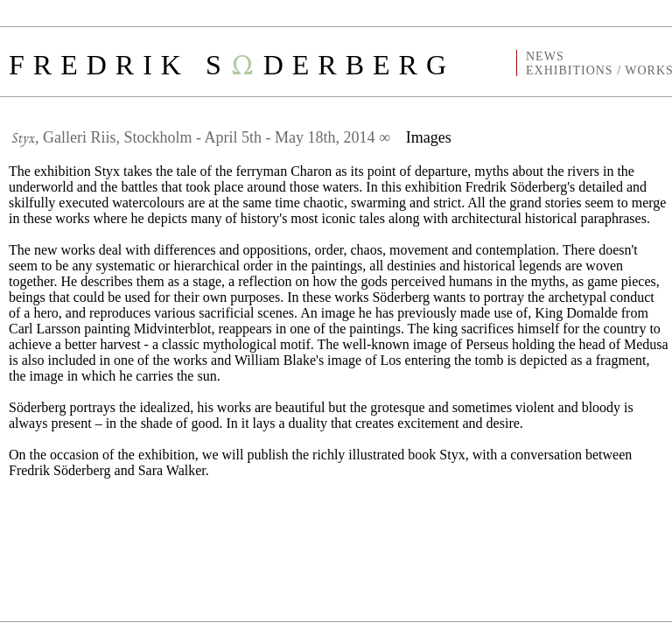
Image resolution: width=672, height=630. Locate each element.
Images (429, 137)
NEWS (545, 56)
